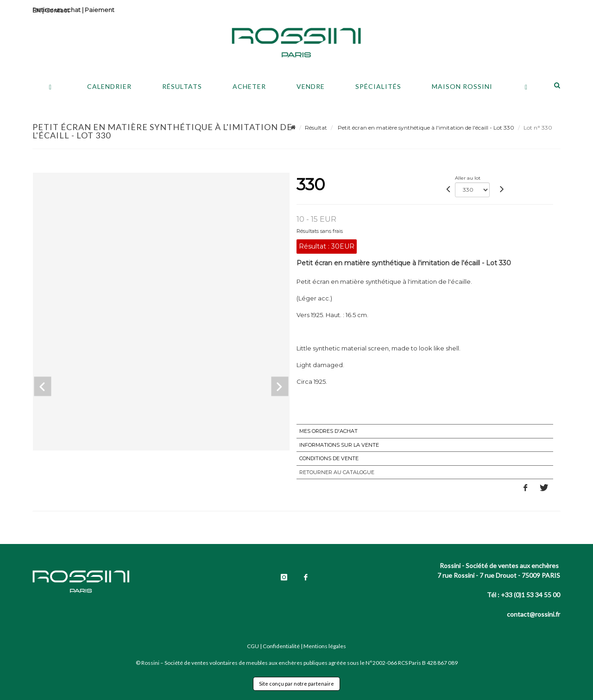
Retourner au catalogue (337, 472)
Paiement (100, 10)
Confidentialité (281, 646)
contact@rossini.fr (533, 614)
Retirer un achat (57, 10)
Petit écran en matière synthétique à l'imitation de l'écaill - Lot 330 (425, 128)
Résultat (316, 128)
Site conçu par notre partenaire (296, 684)
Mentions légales (325, 646)
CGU (253, 646)
